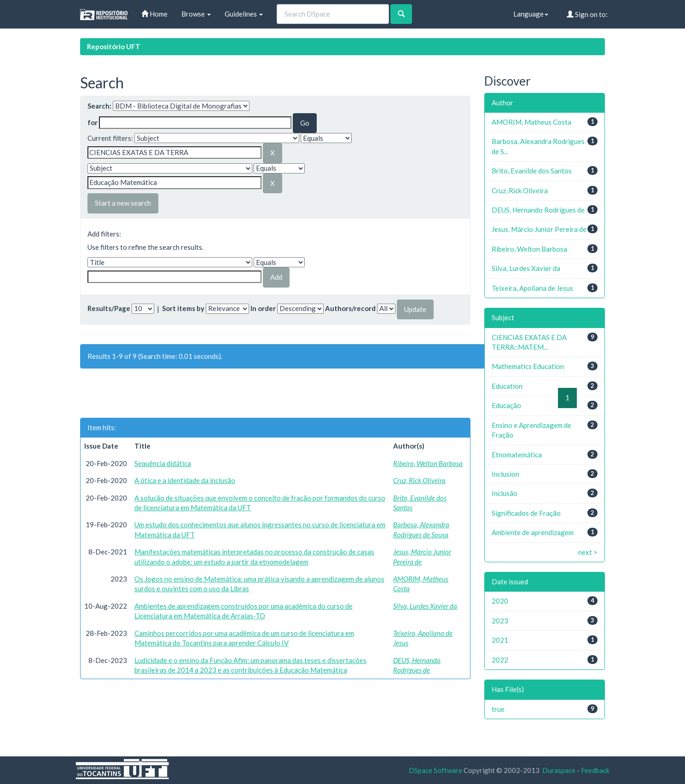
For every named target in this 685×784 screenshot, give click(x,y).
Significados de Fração (526, 513)
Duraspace (559, 770)
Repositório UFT (114, 46)
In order (263, 308)
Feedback (595, 770)
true (498, 709)
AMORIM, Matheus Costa (531, 122)
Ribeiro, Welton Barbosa (428, 463)
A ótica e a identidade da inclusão (185, 480)
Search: (99, 106)
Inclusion (505, 474)
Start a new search (123, 203)
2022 (500, 660)
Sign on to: (587, 14)
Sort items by (183, 308)
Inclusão (505, 493)
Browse (196, 14)
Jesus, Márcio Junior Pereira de (539, 229)
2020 (500, 601)
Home (154, 14)
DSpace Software (435, 770)
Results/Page (109, 308)
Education (507, 386)
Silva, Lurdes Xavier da (425, 606)
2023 (500, 621)
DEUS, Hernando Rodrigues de (538, 210)
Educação (506, 405)
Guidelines (244, 14)
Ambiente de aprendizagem (533, 532)
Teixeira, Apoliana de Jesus (532, 288)
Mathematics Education (528, 366)
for (93, 122)
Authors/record (350, 308)
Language (531, 14)
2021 (500, 640)
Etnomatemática (517, 455)
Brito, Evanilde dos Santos (532, 171)
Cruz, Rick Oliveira (419, 480)
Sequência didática (163, 463)
